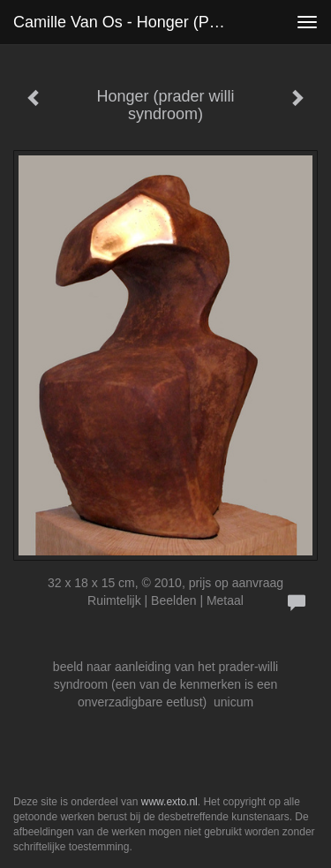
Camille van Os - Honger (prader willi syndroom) (127, 22)
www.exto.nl (169, 802)
